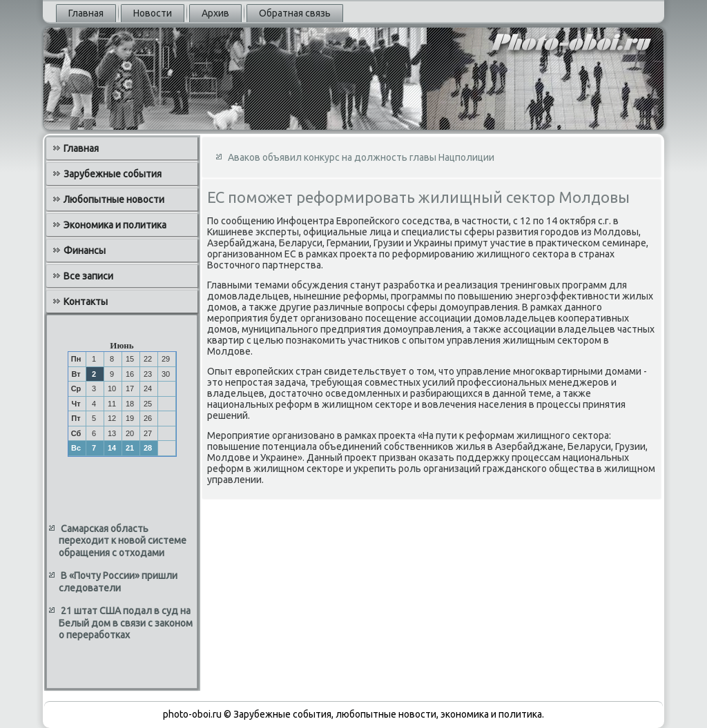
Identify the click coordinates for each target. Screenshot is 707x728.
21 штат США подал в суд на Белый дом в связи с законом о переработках (126, 623)
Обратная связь (295, 13)
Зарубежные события (113, 174)
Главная (86, 13)
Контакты (86, 302)
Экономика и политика (115, 225)
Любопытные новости (114, 199)
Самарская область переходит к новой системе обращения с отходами (123, 541)
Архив (215, 13)
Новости (153, 13)
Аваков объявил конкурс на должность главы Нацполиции (361, 157)
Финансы (85, 250)
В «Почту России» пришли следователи (118, 582)
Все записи (88, 276)
